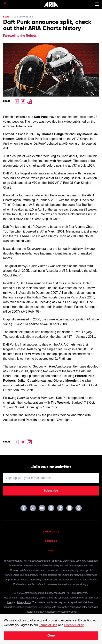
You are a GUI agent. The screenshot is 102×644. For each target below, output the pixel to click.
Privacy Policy (74, 625)
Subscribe (51, 491)
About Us (51, 541)
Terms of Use (48, 625)
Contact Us (51, 532)
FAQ (51, 551)
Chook (74, 612)
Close (51, 636)
